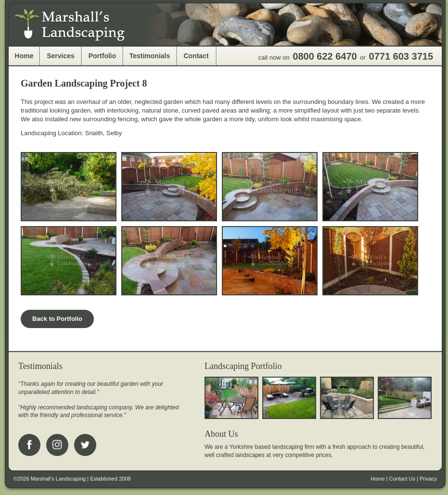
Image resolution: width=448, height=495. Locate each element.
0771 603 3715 (401, 56)
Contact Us (402, 479)
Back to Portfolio (57, 319)
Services (61, 56)
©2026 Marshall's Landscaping (50, 479)
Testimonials (150, 56)
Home (24, 56)
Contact (196, 56)
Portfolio (102, 56)
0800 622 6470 (325, 56)
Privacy (428, 479)
